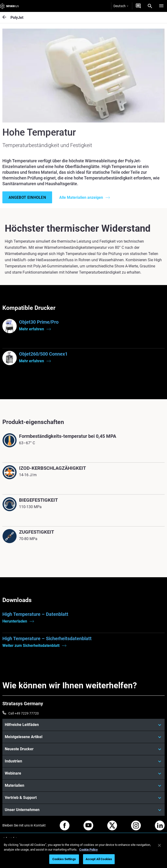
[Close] (159, 845)
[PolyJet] (6, 18)
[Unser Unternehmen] (83, 810)
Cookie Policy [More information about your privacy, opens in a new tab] (88, 850)
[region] (83, 853)
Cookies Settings (64, 859)
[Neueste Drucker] (83, 749)
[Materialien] (83, 786)
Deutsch (121, 6)
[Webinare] (83, 773)
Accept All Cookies (99, 859)
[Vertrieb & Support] (83, 798)
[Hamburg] (161, 6)
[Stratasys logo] (10, 6)
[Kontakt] (138, 6)
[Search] (150, 6)
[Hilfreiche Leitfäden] (83, 725)
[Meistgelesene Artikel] (83, 737)
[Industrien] (83, 761)
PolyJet (17, 18)
